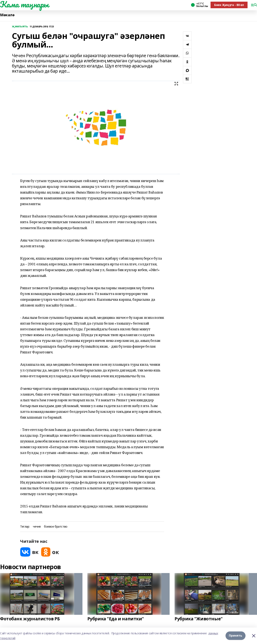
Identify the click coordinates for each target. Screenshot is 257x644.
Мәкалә (7, 15)
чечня (37, 527)
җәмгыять (20, 26)
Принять (236, 636)
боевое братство (56, 527)
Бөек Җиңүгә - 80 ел (229, 5)
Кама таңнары (24, 4)
